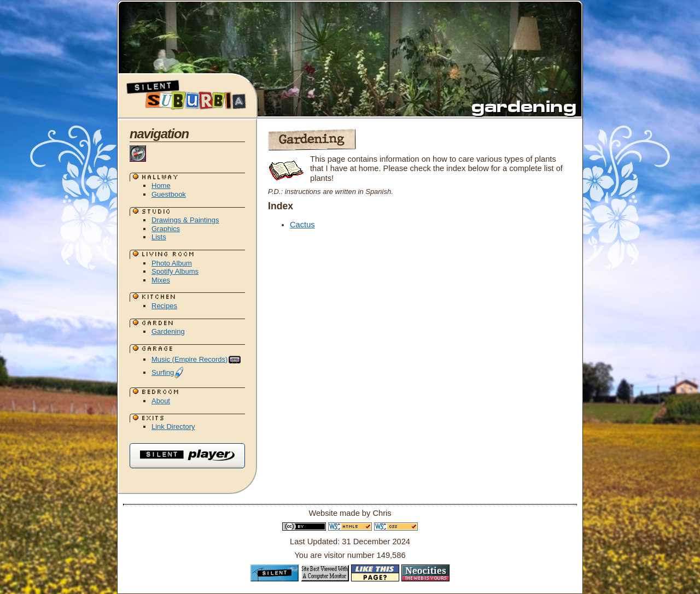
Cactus (302, 225)
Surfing (168, 372)
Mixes (161, 280)
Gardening (168, 331)
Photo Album (172, 263)
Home (161, 186)
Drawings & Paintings (185, 220)
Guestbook (169, 194)
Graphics (166, 229)
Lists (159, 237)
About (161, 401)
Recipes (164, 306)
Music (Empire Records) (197, 359)
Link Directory (173, 427)
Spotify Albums (175, 271)
